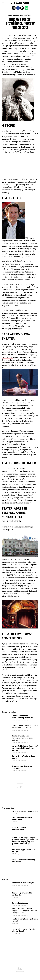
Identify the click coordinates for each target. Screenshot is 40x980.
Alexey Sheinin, (8, 365)
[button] (3, 3)
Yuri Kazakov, (7, 357)
